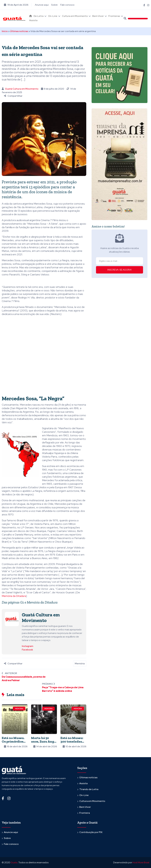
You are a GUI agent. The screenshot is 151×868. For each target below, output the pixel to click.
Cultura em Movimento (75, 16)
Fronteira (85, 813)
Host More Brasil (141, 862)
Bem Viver (98, 16)
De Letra (39, 16)
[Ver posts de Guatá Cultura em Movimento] (12, 619)
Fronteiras (114, 16)
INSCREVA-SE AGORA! (120, 270)
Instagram (28, 646)
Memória (80, 664)
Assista (33, 20)
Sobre (54, 5)
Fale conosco (67, 5)
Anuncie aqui (42, 5)
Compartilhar (13, 96)
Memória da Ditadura (14, 596)
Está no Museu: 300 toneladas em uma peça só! (73, 741)
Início (5, 31)
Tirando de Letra (89, 789)
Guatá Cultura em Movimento (22, 89)
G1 (22, 602)
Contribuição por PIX (91, 832)
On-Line (53, 16)
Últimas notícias (19, 31)
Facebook (27, 650)
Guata (14, 862)
